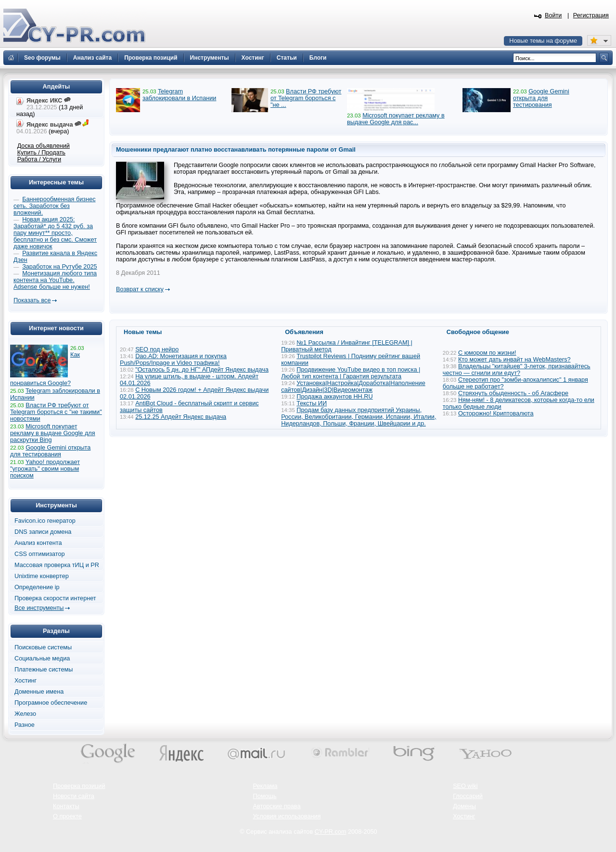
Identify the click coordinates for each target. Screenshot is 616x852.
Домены (464, 806)
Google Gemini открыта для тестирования (541, 98)
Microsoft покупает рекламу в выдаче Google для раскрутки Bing (53, 433)
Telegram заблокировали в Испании (179, 95)
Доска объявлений (44, 146)
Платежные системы (44, 670)
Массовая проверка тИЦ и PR (57, 565)
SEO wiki (465, 786)
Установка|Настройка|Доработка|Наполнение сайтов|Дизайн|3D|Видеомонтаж (353, 387)
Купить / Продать (41, 153)
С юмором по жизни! (487, 353)
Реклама (265, 786)
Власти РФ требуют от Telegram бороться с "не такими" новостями (56, 412)
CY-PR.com (331, 832)
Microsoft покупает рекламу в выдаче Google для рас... (396, 119)
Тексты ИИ (312, 403)
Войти (553, 15)
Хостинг (26, 681)
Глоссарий (468, 796)
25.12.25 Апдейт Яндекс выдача (181, 417)
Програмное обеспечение (51, 703)
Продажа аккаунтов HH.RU (334, 397)
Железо (25, 714)
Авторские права (277, 806)
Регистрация (591, 15)
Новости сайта (74, 796)
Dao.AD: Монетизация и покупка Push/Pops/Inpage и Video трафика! (173, 360)
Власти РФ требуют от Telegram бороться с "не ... (306, 98)
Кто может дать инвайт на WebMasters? (514, 360)
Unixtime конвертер (42, 576)
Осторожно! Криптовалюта (496, 413)
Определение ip (37, 587)
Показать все (32, 300)
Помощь (265, 796)
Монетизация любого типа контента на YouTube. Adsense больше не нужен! (55, 280)
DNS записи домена (43, 532)
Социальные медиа (42, 658)
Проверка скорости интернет (55, 598)
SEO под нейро (157, 349)
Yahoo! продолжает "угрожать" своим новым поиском (45, 469)
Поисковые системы (43, 647)
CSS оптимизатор (40, 554)
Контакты (66, 806)
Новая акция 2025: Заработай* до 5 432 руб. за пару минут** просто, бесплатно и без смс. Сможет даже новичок (55, 233)
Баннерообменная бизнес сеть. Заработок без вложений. (55, 206)
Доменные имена (39, 692)
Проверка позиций (79, 786)
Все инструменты (39, 608)
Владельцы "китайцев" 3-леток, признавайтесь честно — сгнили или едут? (517, 370)
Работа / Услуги (39, 159)
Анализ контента (38, 543)
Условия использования (287, 816)
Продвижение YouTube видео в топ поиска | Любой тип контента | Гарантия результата (351, 373)
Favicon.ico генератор (45, 521)
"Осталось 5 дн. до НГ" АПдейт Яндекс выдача (202, 370)
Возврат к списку (140, 289)
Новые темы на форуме (543, 41)
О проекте (67, 816)
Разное (25, 725)
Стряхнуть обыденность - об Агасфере (513, 393)
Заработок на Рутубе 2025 (59, 267)
